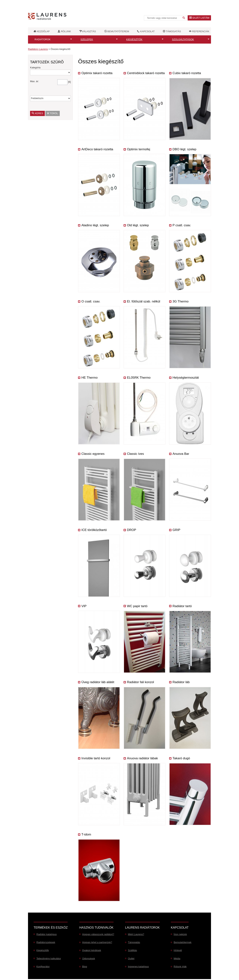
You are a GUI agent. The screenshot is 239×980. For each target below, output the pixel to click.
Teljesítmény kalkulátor (49, 958)
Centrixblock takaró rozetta (146, 73)
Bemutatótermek (183, 942)
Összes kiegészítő (60, 49)
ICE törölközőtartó (94, 530)
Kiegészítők (134, 39)
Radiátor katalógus (46, 934)
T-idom (86, 834)
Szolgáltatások (183, 39)
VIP (84, 606)
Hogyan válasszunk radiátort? (98, 934)
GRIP (176, 530)
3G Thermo (181, 301)
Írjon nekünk (180, 934)
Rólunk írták (180, 966)
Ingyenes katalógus (138, 966)
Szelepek (87, 39)
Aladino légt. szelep (95, 225)
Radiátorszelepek (46, 942)
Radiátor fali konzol (141, 682)
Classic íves (135, 454)
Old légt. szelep (138, 225)
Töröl (54, 113)
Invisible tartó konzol (96, 758)
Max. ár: (34, 81)
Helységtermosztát (186, 378)
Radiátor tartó (182, 606)
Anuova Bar (181, 454)
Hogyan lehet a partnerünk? (97, 942)
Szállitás (132, 950)
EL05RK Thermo (139, 378)
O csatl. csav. (91, 301)
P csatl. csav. (182, 225)
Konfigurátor (43, 966)
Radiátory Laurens (38, 49)
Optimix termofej (139, 149)
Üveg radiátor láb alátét (98, 682)
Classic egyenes (93, 454)
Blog (85, 966)
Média (177, 958)
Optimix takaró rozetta (97, 73)
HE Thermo (90, 378)
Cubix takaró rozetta (187, 73)
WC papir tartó (137, 606)
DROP (132, 530)
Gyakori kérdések (92, 950)
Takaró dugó (181, 758)
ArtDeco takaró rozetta (97, 149)
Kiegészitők (43, 950)
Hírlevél (178, 950)
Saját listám (199, 18)
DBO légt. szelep (184, 149)
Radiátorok (43, 39)
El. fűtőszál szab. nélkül (144, 301)
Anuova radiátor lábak (142, 758)
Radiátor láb (181, 682)
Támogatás (134, 942)
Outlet (131, 958)
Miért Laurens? (136, 934)
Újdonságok (89, 958)
